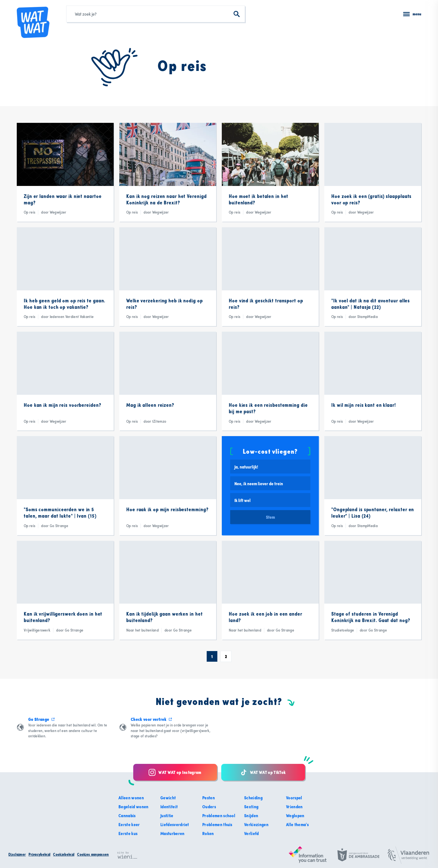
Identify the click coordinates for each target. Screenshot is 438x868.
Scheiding (253, 798)
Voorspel (294, 798)
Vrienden (294, 807)
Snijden (251, 816)
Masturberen (172, 833)
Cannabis (127, 816)
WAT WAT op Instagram (175, 772)
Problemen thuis (217, 824)
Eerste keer (129, 824)
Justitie (167, 816)
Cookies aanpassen (93, 854)
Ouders (209, 807)
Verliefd (252, 833)
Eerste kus (128, 833)
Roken (208, 833)
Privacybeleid (39, 854)
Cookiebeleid (64, 854)
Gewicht (168, 798)
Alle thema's (297, 824)
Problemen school (219, 816)
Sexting (251, 807)
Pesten (209, 798)
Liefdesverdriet (175, 824)
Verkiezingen (256, 824)
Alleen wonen (131, 798)
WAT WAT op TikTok (263, 772)
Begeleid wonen (133, 807)
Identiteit (169, 807)
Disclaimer (17, 854)
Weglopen (295, 816)
